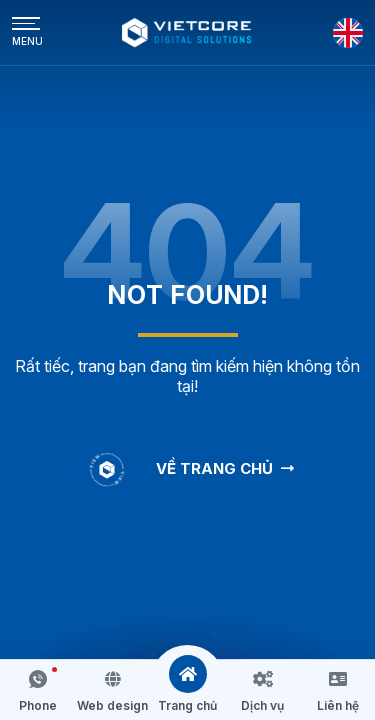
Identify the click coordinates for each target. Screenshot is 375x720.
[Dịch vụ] (263, 679)
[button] (37, 690)
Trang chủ (187, 705)
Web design (112, 705)
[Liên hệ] (338, 679)
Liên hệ (338, 705)
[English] (348, 33)
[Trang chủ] (188, 674)
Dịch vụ (262, 705)
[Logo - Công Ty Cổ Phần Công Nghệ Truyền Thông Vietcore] (187, 32)
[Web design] (113, 679)
